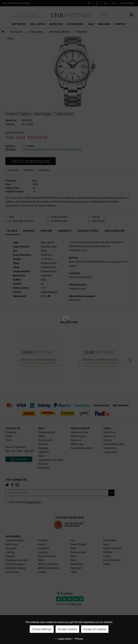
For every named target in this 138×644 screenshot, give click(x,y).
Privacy (78, 639)
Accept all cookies (95, 629)
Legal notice (63, 639)
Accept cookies (67, 629)
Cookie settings (42, 629)
